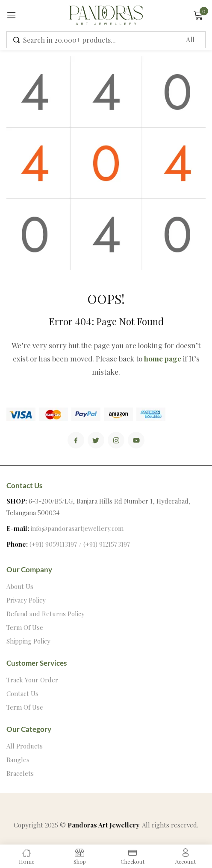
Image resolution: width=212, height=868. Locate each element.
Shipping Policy (28, 641)
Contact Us (22, 693)
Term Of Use (25, 627)
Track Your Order (32, 680)
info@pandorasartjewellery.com (77, 528)
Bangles (18, 760)
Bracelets (20, 773)
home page (163, 358)
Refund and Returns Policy (46, 614)
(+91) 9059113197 (53, 544)
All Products (25, 746)
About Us (20, 586)
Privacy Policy (26, 600)
